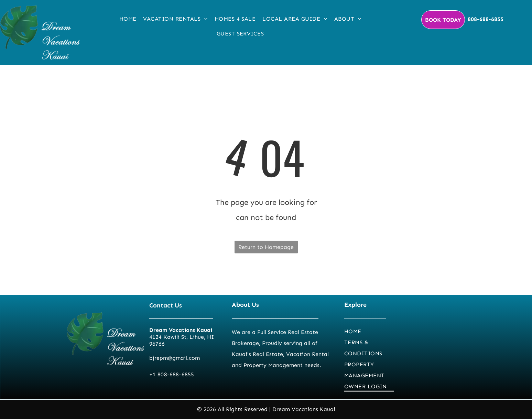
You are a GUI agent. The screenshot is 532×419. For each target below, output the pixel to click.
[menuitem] (128, 19)
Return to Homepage (266, 247)
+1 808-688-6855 (172, 374)
